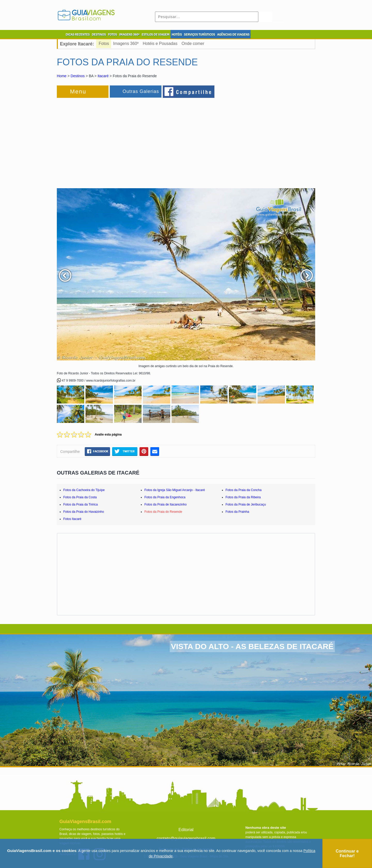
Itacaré (103, 76)
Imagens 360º (126, 44)
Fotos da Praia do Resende (163, 512)
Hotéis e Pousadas (160, 44)
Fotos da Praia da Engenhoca (165, 497)
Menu (78, 92)
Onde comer (193, 44)
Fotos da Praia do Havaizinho (84, 512)
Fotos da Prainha (237, 512)
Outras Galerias (141, 91)
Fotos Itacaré (72, 519)
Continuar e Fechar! (347, 853)
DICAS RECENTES (78, 35)
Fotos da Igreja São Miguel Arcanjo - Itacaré (175, 490)
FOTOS (113, 35)
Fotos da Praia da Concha (243, 490)
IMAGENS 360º (129, 35)
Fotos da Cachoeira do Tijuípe (84, 490)
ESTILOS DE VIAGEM (156, 35)
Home (62, 76)
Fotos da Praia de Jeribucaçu (246, 504)
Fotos (104, 44)
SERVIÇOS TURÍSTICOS (199, 35)
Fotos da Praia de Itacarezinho (165, 504)
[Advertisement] (113, 140)
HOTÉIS (177, 35)
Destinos (78, 76)
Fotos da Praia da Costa (80, 497)
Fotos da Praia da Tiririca (80, 504)
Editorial (186, 830)
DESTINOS (99, 35)
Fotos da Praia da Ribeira (243, 497)
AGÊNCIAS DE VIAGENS (233, 35)
